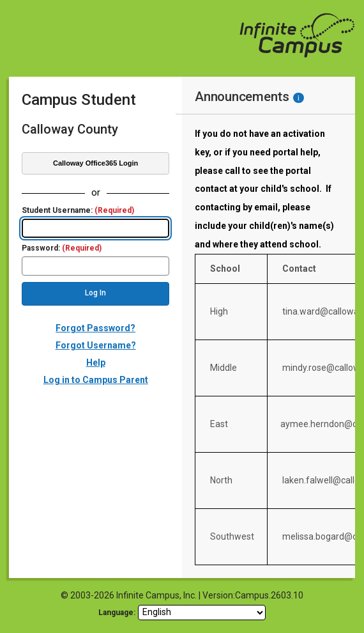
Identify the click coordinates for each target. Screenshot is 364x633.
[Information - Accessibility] (299, 98)
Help (96, 363)
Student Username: (78, 211)
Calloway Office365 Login (95, 163)
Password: (62, 248)
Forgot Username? (96, 345)
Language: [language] (117, 613)
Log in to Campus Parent (96, 380)
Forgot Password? (95, 328)
